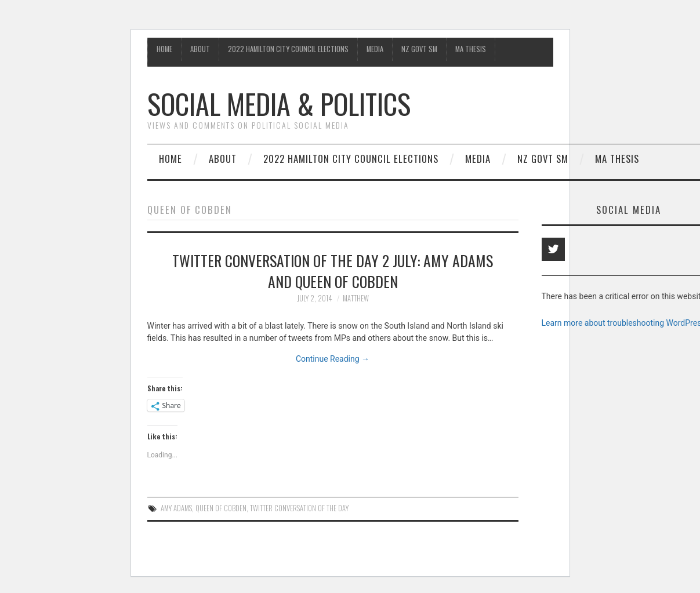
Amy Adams (176, 508)
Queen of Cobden (221, 508)
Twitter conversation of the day (299, 508)
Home (164, 49)
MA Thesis (471, 49)
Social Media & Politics (279, 103)
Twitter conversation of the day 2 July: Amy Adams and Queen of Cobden (333, 271)
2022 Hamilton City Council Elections (288, 49)
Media (375, 49)
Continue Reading (333, 359)
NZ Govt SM (419, 49)
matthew (356, 298)
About (200, 49)
